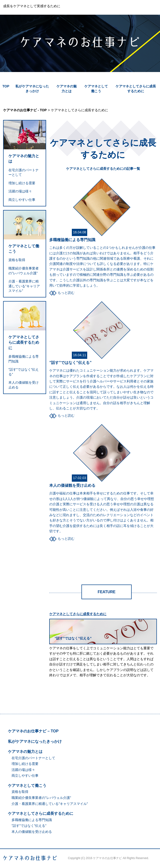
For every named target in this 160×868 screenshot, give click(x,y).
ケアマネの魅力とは (24, 159)
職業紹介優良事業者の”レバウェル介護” (41, 798)
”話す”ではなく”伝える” (70, 363)
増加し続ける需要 (22, 183)
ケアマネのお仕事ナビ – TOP (33, 731)
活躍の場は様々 (20, 191)
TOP (6, 86)
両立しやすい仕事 (22, 200)
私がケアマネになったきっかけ (35, 741)
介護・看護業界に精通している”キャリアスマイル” (24, 286)
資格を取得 (17, 260)
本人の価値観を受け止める (72, 485)
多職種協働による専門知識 (72, 240)
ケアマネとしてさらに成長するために (24, 342)
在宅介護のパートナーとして (33, 758)
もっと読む (66, 293)
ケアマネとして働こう (24, 249)
